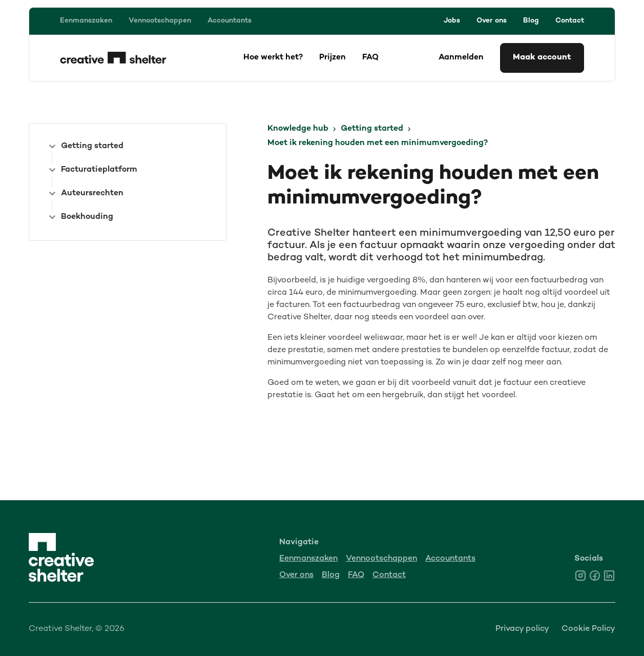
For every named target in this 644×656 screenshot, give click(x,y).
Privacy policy (522, 629)
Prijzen (333, 58)
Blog (531, 21)
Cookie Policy (588, 629)
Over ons (492, 21)
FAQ (370, 58)
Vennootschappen (160, 21)
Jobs (452, 21)
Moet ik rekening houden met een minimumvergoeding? (378, 143)
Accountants (230, 21)
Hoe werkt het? (273, 58)
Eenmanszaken (86, 21)
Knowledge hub (298, 129)
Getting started (372, 129)
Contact (570, 21)
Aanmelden (461, 58)
